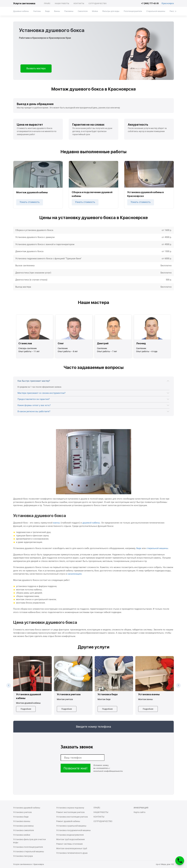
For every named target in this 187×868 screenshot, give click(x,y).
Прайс (47, 4)
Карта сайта (140, 812)
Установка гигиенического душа (72, 853)
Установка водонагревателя (70, 835)
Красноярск (168, 3)
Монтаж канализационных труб (72, 848)
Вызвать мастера (36, 68)
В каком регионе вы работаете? (34, 411)
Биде (47, 11)
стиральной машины (157, 548)
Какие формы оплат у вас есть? (34, 405)
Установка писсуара (23, 856)
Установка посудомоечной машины (73, 830)
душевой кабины (91, 523)
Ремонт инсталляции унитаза (70, 812)
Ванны (57, 11)
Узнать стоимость (30, 202)
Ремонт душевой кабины (68, 821)
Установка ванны (22, 821)
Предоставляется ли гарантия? (34, 399)
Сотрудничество (98, 4)
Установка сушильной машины (71, 826)
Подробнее (26, 709)
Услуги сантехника (24, 3)
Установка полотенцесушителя (28, 847)
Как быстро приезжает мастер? (34, 381)
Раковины (69, 11)
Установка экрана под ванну (70, 808)
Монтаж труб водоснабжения (70, 839)
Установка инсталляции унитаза (72, 817)
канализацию (75, 574)
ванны (57, 523)
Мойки (95, 11)
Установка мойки (22, 835)
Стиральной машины (156, 11)
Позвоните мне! (76, 768)
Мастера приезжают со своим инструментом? (41, 393)
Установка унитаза (22, 812)
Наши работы (62, 4)
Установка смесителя (24, 830)
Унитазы (37, 11)
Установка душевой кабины (27, 808)
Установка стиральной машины (29, 851)
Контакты (79, 4)
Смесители (83, 11)
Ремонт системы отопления (69, 844)
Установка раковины (23, 826)
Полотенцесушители (133, 11)
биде (139, 548)
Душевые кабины (21, 11)
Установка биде (21, 817)
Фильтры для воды (111, 11)
